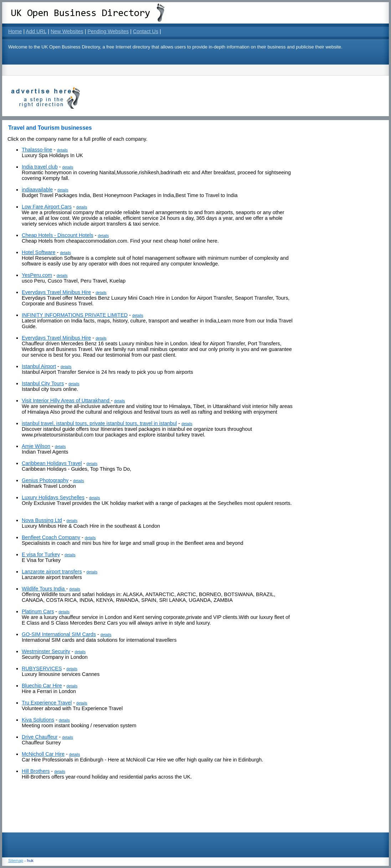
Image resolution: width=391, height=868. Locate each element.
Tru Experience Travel (47, 703)
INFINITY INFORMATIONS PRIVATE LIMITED (75, 315)
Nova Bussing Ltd (42, 520)
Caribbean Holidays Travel (52, 463)
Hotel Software (38, 252)
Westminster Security (46, 651)
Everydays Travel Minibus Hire (56, 292)
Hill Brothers (36, 771)
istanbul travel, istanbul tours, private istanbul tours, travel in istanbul (99, 423)
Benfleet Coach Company (51, 537)
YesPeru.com (37, 275)
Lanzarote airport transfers (52, 572)
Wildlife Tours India (44, 589)
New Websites (67, 31)
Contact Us (146, 31)
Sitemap (16, 861)
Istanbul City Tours (43, 383)
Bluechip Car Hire (42, 686)
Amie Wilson (36, 446)
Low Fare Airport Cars (47, 207)
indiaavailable (37, 190)
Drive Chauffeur (40, 737)
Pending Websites (108, 31)
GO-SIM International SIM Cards (59, 634)
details (62, 150)
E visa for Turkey (41, 554)
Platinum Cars (38, 611)
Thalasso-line (37, 150)
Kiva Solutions (38, 720)
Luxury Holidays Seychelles (53, 497)
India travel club (40, 167)
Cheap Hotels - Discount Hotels (58, 235)
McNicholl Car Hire (43, 754)
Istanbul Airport (39, 366)
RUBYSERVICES (42, 668)
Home (15, 31)
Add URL (36, 31)
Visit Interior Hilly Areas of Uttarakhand (66, 401)
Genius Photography (45, 480)
